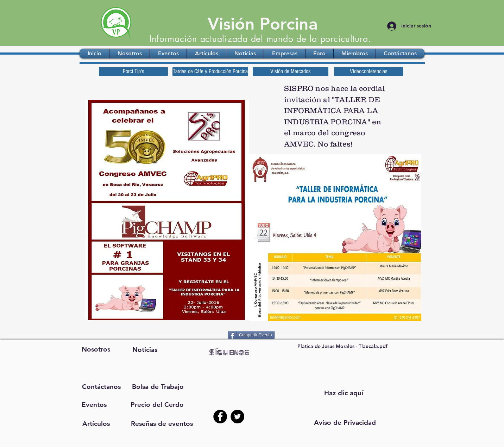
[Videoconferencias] (368, 72)
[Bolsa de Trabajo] (157, 387)
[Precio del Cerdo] (157, 405)
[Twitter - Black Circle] (237, 417)
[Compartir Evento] (251, 335)
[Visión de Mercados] (291, 72)
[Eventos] (94, 405)
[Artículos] (96, 424)
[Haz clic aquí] (344, 393)
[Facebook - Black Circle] (220, 417)
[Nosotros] (96, 350)
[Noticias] (145, 350)
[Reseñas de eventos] (162, 424)
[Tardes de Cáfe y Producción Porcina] (210, 72)
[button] (345, 423)
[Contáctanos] (101, 387)
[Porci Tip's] (133, 72)
